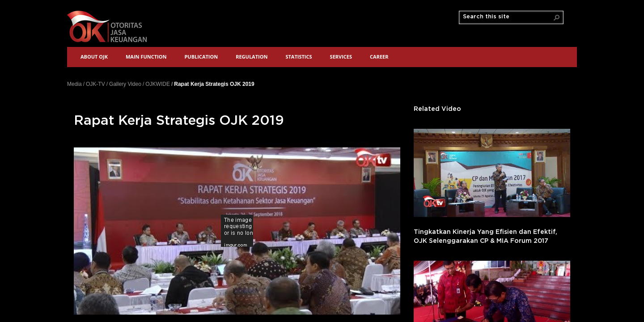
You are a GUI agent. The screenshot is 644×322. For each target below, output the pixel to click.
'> (492, 173)
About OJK (94, 57)
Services (341, 57)
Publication (201, 57)
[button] (557, 17)
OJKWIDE (158, 84)
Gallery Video (125, 84)
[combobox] (508, 17)
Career (379, 57)
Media (74, 84)
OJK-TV (95, 84)
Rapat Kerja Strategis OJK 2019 (214, 84)
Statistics (299, 57)
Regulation (252, 57)
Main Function (146, 57)
